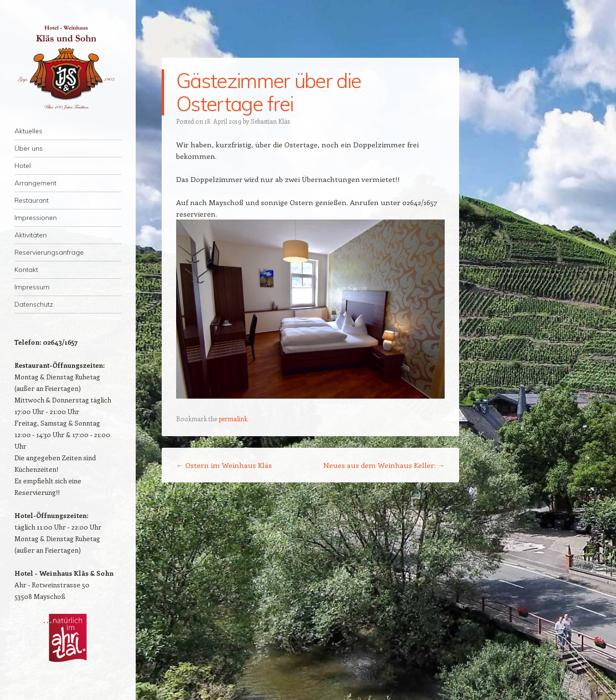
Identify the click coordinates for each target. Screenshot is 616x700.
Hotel (23, 166)
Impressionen (36, 218)
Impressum (32, 287)
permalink (233, 419)
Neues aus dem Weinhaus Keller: (384, 465)
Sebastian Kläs (270, 121)
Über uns (29, 148)
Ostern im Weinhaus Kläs (224, 465)
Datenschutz (34, 304)
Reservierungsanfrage (49, 252)
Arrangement (35, 183)
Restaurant (32, 200)
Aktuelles (28, 131)
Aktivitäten (31, 235)
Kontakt (26, 270)
